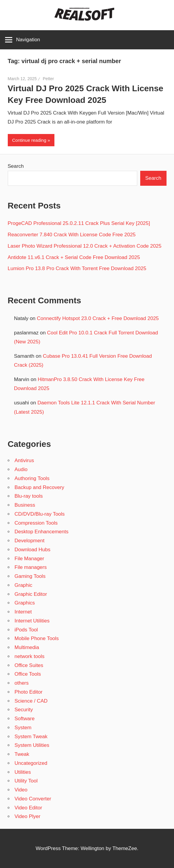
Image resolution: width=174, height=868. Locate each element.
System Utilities (32, 745)
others (22, 683)
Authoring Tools (32, 478)
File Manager (29, 559)
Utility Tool (26, 781)
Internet (23, 612)
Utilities (23, 772)
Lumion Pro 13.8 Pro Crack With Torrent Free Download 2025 (77, 268)
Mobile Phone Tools (37, 638)
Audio (21, 469)
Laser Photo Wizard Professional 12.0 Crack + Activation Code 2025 (85, 246)
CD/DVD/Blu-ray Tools (40, 514)
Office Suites (29, 665)
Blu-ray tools (29, 496)
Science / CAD (31, 701)
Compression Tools (36, 523)
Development (30, 541)
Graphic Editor (31, 594)
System (23, 728)
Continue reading (29, 140)
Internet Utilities (32, 621)
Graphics (25, 603)
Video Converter (33, 799)
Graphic (24, 585)
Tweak (22, 754)
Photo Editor (29, 692)
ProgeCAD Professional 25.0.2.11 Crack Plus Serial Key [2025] (79, 223)
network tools (30, 656)
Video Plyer (28, 816)
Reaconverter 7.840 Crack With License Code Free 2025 (72, 235)
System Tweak (31, 737)
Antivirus (24, 460)
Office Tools (28, 674)
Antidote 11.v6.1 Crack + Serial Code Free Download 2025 (74, 257)
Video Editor (28, 808)
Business (25, 505)
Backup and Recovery (39, 487)
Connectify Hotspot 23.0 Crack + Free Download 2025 (98, 318)
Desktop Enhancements (42, 532)
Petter (48, 79)
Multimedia (27, 647)
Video (21, 790)
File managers (31, 567)
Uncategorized (31, 763)
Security (24, 710)
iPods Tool (26, 630)
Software (25, 719)
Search (16, 166)
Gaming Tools (30, 576)
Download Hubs (33, 550)
